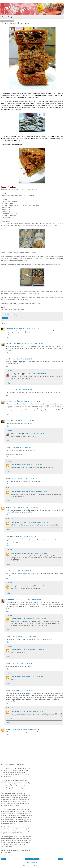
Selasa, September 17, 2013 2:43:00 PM (24, 478)
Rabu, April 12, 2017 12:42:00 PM (32, 676)
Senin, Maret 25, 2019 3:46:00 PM (32, 711)
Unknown (9, 507)
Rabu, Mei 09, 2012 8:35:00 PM (24, 421)
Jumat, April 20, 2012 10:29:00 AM (30, 401)
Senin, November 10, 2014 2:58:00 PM (34, 650)
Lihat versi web (32, 863)
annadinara (9, 328)
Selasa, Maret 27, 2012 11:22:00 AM (36, 374)
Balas (7, 338)
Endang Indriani (16, 464)
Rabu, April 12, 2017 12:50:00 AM (22, 663)
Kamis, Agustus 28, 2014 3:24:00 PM (30, 600)
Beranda (32, 859)
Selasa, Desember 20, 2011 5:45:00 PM (26, 328)
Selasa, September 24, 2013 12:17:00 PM (35, 522)
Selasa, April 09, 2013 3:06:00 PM (32, 464)
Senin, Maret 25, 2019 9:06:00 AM (22, 690)
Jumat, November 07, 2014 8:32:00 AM (24, 637)
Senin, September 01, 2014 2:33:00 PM (34, 619)
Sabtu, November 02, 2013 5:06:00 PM (24, 536)
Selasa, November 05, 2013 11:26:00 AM (35, 553)
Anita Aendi (10, 421)
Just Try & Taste (11, 344)
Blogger (38, 866)
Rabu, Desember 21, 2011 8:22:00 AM (31, 344)
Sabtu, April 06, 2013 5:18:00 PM (22, 448)
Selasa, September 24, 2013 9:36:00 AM (25, 507)
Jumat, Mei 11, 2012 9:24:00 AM (34, 434)
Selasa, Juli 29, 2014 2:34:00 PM (22, 571)
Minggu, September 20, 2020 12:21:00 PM (26, 729)
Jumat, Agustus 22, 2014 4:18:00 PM (33, 586)
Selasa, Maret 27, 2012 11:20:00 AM (23, 359)
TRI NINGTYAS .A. (12, 600)
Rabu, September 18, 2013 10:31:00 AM (34, 491)
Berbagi (5, 318)
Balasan (10, 370)
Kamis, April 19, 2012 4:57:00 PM (22, 390)
